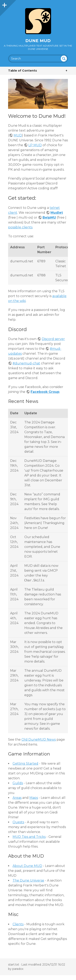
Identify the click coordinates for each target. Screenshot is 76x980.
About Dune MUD (27, 866)
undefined (64, 59)
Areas (17, 798)
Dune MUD (38, 41)
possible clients (20, 227)
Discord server (53, 339)
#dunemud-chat (26, 363)
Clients (18, 924)
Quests (18, 822)
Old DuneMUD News (39, 740)
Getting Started (25, 764)
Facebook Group (45, 392)
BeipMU (49, 217)
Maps (34, 798)
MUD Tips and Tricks (29, 837)
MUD (18, 135)
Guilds (18, 783)
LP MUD (35, 145)
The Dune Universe (28, 880)
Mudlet (57, 213)
